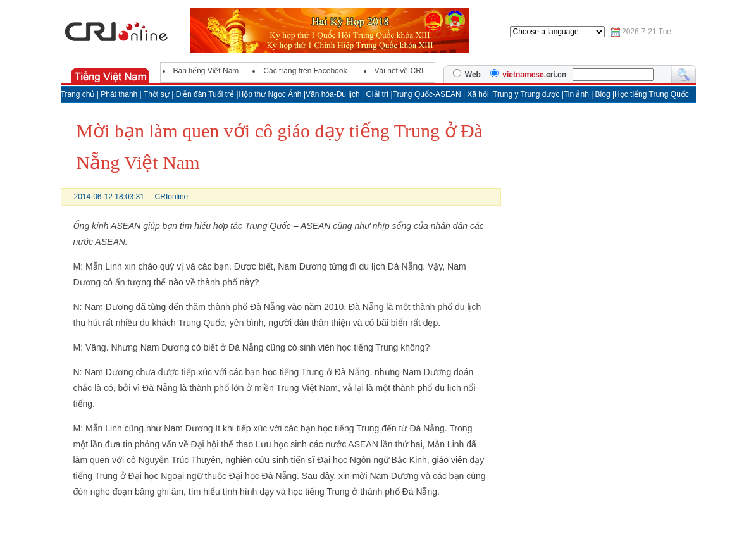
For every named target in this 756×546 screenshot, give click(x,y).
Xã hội (478, 94)
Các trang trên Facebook (305, 71)
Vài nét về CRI (399, 71)
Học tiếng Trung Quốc (652, 94)
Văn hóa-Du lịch (334, 94)
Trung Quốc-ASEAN (427, 94)
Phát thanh (119, 94)
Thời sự (157, 94)
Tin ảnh (577, 94)
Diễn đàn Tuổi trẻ (205, 94)
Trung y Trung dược (527, 94)
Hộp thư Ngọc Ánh (271, 94)
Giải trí (379, 94)
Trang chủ (78, 94)
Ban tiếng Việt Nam (206, 71)
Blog (604, 94)
